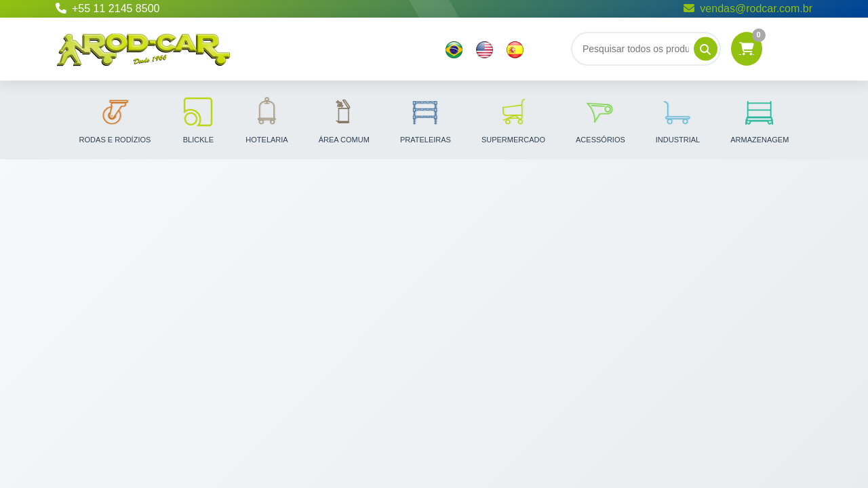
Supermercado (513, 119)
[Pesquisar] (706, 49)
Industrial (678, 119)
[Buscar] (646, 49)
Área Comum (344, 119)
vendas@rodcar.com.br (748, 8)
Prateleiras (426, 119)
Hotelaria (267, 119)
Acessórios (600, 119)
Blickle (198, 119)
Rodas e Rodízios (115, 119)
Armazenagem (759, 119)
